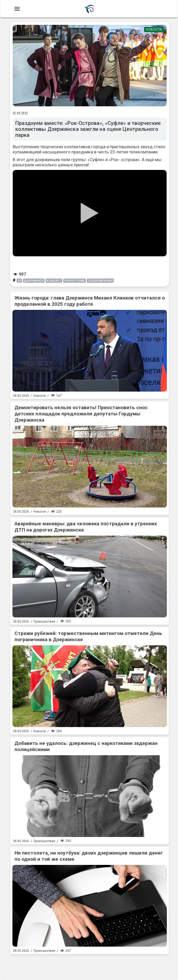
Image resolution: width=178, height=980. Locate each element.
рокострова (74, 281)
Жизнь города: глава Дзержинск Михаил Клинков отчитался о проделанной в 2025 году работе (90, 301)
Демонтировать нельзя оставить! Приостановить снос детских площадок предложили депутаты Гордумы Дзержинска (81, 414)
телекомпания (100, 281)
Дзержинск (34, 281)
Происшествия (44, 622)
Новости (154, 29)
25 (19, 281)
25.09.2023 (20, 113)
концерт (54, 281)
